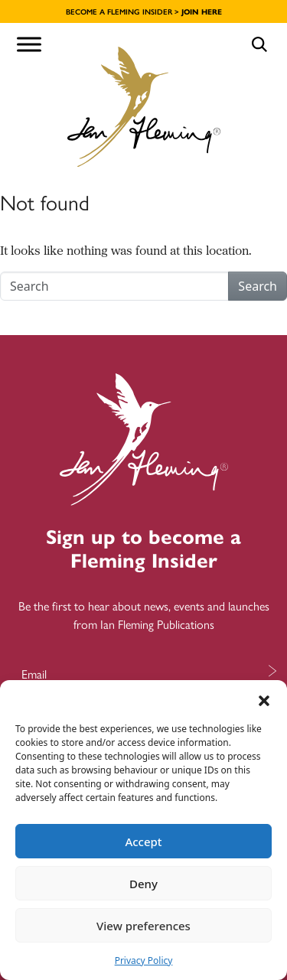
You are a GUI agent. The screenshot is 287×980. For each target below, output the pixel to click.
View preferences (143, 926)
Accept (143, 842)
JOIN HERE (202, 12)
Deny (143, 884)
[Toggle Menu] (29, 44)
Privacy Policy (144, 960)
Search (258, 286)
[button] (264, 699)
